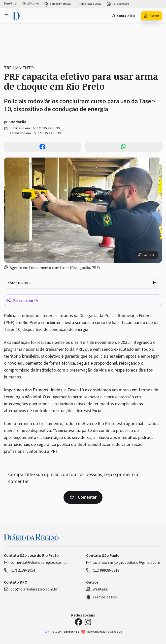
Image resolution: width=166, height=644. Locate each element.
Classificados (31, 4)
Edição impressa (57, 4)
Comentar (83, 497)
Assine (151, 16)
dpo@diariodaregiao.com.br (31, 589)
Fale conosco (118, 4)
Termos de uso (102, 597)
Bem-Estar (11, 4)
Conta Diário (123, 16)
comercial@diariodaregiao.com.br (36, 563)
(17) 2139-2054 (20, 570)
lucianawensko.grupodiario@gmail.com (123, 563)
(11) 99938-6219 (103, 570)
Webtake (97, 589)
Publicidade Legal (90, 4)
